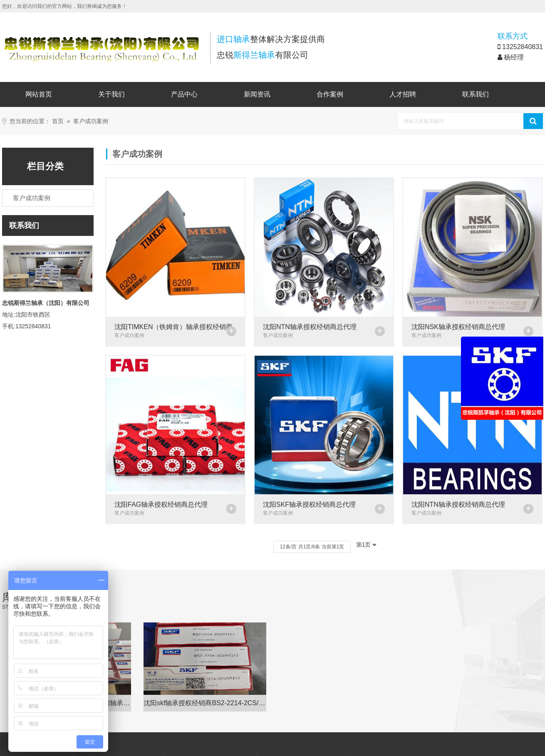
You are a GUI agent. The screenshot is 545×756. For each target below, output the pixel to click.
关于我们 (111, 94)
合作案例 (330, 94)
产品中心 (184, 94)
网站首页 (39, 94)
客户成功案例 (91, 121)
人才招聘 (403, 94)
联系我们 (476, 94)
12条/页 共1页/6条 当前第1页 (312, 540)
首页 (58, 121)
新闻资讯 (257, 94)
